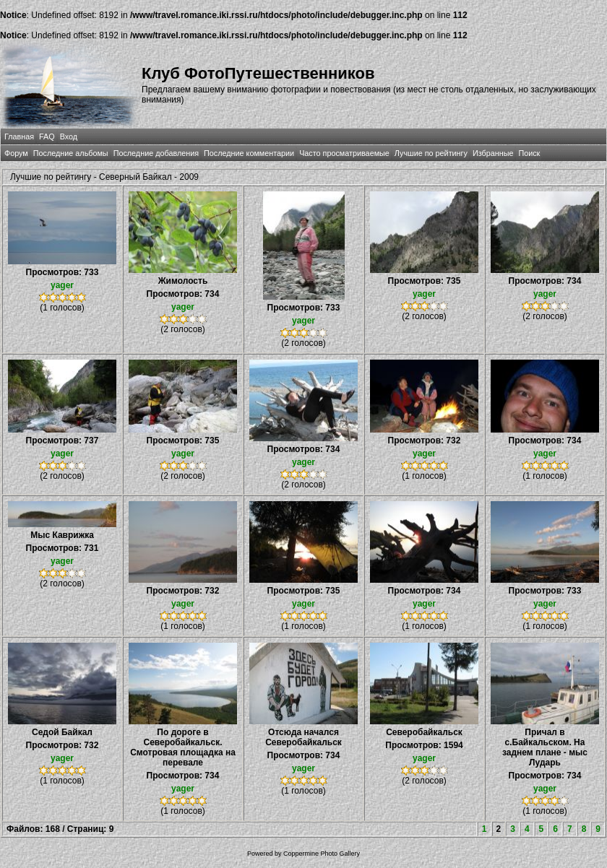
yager (62, 285)
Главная (19, 136)
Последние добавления (156, 153)
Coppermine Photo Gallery (322, 854)
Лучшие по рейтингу (431, 153)
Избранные (493, 153)
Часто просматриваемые (344, 153)
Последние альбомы (71, 153)
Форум (16, 153)
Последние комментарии (249, 153)
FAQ (47, 136)
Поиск (529, 153)
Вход (69, 136)
